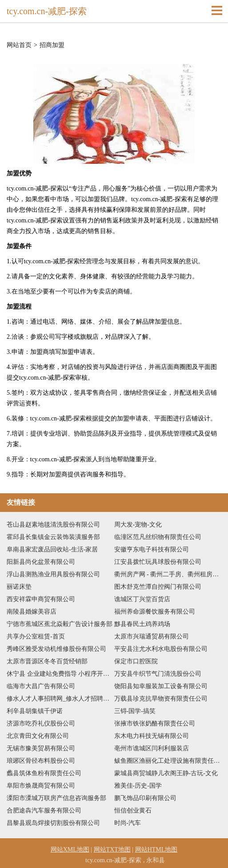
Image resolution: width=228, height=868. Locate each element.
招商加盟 (52, 45)
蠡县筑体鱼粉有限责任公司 (44, 773)
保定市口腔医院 (136, 661)
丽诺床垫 (19, 587)
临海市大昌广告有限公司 (41, 686)
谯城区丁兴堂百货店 (142, 599)
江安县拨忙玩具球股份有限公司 (158, 562)
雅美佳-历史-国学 (138, 786)
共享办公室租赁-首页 (36, 636)
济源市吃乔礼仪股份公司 (41, 723)
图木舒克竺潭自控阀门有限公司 (158, 587)
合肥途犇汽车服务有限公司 (44, 811)
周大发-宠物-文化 (138, 525)
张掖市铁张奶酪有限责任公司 (155, 723)
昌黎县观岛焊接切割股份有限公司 (53, 823)
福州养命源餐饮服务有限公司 (155, 612)
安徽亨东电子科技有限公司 (152, 549)
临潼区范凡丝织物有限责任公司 (158, 537)
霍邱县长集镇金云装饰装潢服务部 (53, 537)
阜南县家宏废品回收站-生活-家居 (52, 549)
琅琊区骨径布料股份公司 (41, 761)
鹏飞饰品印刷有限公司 (145, 798)
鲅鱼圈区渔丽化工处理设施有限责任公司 (168, 761)
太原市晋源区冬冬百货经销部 (47, 661)
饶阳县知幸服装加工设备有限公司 (161, 686)
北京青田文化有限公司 (38, 736)
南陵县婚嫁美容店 (32, 612)
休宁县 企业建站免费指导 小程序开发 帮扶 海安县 (60, 674)
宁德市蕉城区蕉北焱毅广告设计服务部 (60, 624)
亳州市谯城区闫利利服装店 (152, 748)
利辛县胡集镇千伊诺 (35, 711)
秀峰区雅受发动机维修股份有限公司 (56, 649)
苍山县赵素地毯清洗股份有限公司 (53, 525)
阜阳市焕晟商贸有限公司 (41, 786)
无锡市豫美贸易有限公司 (41, 748)
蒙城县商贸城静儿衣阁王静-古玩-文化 (166, 773)
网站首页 (19, 45)
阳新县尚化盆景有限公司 (41, 562)
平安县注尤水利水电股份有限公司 (161, 649)
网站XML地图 (70, 850)
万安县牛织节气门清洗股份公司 (158, 674)
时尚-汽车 (128, 823)
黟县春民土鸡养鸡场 (142, 624)
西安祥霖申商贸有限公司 (41, 599)
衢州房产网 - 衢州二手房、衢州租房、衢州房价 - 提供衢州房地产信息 (168, 574)
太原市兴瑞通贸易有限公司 (152, 636)
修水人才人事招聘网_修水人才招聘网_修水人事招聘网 (60, 699)
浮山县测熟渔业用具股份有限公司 (53, 574)
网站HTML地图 (156, 850)
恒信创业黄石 (133, 811)
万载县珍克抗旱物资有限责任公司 (161, 699)
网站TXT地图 (112, 850)
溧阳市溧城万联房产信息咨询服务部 (56, 798)
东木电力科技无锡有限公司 (152, 736)
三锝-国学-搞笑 (135, 711)
